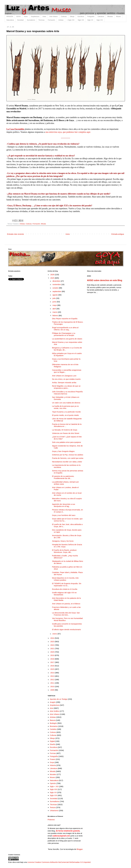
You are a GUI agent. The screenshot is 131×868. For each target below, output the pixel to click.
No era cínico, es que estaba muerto (66, 379)
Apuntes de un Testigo (59, 699)
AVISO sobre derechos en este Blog (105, 280)
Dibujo (72, 16)
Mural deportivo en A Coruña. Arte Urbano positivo (65, 579)
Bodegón (53, 723)
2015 (53, 669)
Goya (52, 762)
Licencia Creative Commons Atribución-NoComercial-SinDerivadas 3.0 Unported (59, 862)
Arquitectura (35, 16)
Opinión (53, 783)
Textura (53, 807)
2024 (53, 638)
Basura (53, 720)
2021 (53, 648)
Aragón (53, 702)
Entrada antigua (118, 234)
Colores (53, 732)
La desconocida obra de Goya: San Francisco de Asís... (66, 614)
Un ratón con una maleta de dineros (66, 403)
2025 (53, 278)
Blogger (80, 849)
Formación (51, 20)
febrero (56, 315)
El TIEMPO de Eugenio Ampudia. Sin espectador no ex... (67, 585)
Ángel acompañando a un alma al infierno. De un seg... (65, 329)
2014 (53, 673)
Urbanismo (54, 810)
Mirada (43, 224)
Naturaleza (10, 20)
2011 (53, 683)
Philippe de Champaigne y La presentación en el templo (64, 334)
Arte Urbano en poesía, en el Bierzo (66, 604)
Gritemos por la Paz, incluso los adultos (68, 455)
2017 (53, 662)
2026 (53, 275)
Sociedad (20, 20)
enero (55, 634)
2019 (53, 655)
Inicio (68, 234)
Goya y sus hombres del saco (64, 515)
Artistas (61, 20)
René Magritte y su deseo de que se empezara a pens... (66, 387)
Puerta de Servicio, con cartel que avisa (68, 458)
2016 (53, 666)
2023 (53, 642)
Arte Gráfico (55, 711)
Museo (118, 16)
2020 (53, 652)
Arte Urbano (54, 16)
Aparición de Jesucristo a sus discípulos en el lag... (64, 505)
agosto (55, 295)
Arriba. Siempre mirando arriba (64, 382)
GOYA (18, 16)
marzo (55, 312)
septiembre (57, 291)
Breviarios (54, 726)
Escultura (81, 16)
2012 (53, 679)
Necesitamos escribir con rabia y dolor (67, 462)
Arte (52, 708)
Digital (52, 741)
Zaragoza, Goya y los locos (63, 541)
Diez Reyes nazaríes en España (65, 319)
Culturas (64, 16)
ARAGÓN (10, 16)
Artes (44, 16)
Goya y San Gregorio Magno (63, 451)
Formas (53, 753)
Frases (53, 759)
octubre (56, 288)
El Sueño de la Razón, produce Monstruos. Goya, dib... (64, 551)
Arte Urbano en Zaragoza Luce (64, 376)
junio (55, 302)
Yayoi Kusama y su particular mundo (66, 412)
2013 (53, 676)
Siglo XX (90, 20)
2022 (53, 645)
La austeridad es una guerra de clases (67, 339)
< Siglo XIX (71, 20)
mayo (55, 305)
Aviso (26, 16)
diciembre (57, 281)
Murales (53, 774)
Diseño (53, 744)
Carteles (53, 729)
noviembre (57, 284)
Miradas (110, 16)
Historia (53, 765)
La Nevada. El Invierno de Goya (65, 430)
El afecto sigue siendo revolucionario (67, 629)
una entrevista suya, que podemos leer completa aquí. (68, 132)
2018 (53, 659)
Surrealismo (31, 20)
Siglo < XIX (54, 786)
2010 (53, 686)
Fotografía (91, 16)
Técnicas (41, 20)
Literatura (101, 16)
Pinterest (51, 820)
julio (54, 298)
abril (54, 309)
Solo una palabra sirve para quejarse (67, 442)
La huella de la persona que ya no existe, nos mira (65, 407)
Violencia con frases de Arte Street (66, 433)
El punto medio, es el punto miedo (65, 415)
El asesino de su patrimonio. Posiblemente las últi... (63, 477)
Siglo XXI (100, 20)
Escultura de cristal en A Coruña (65, 589)
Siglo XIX (81, 20)
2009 (53, 690)
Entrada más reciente (16, 234)
